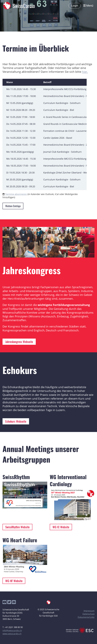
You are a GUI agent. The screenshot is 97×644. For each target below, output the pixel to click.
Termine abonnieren (16, 194)
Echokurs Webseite (16, 421)
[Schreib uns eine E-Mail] (14, 602)
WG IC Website (61, 527)
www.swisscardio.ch (12, 634)
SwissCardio (24, 6)
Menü (88, 6)
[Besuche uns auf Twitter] (9, 602)
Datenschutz (88, 614)
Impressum (89, 611)
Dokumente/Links (86, 617)
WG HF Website (14, 581)
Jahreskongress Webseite (19, 342)
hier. (85, 72)
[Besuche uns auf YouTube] (5, 602)
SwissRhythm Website (17, 527)
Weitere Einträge (13, 206)
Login (75, 6)
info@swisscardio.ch (12, 631)
